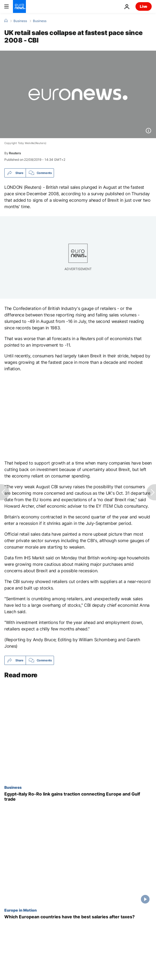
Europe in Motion (21, 910)
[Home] (6, 21)
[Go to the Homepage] (19, 6)
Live (144, 6)
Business (20, 21)
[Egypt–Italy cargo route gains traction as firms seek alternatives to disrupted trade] (78, 797)
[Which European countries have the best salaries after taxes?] (78, 917)
